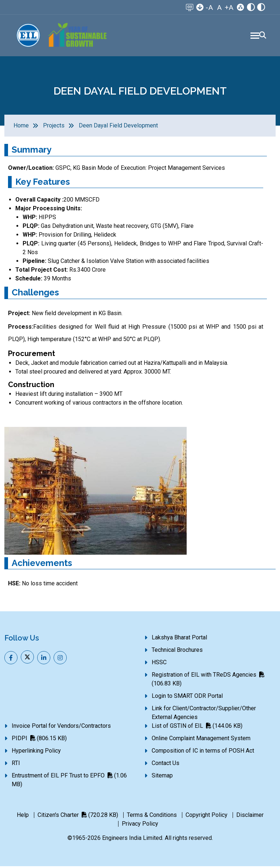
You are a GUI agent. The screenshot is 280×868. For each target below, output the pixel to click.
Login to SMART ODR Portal (187, 698)
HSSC (159, 664)
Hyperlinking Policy (36, 752)
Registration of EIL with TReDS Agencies (208, 681)
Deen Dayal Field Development (118, 127)
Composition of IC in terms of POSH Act (203, 752)
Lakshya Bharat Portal (179, 639)
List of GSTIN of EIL (197, 728)
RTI (16, 765)
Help (23, 817)
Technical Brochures (177, 652)
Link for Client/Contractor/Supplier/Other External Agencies (204, 714)
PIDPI (39, 740)
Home (21, 127)
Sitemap (162, 777)
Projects (54, 127)
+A (229, 7)
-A (209, 7)
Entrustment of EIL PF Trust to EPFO (69, 782)
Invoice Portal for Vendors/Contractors (61, 728)
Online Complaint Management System (201, 740)
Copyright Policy (207, 817)
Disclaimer (250, 817)
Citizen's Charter (78, 817)
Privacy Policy (140, 825)
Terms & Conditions (152, 817)
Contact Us (166, 765)
